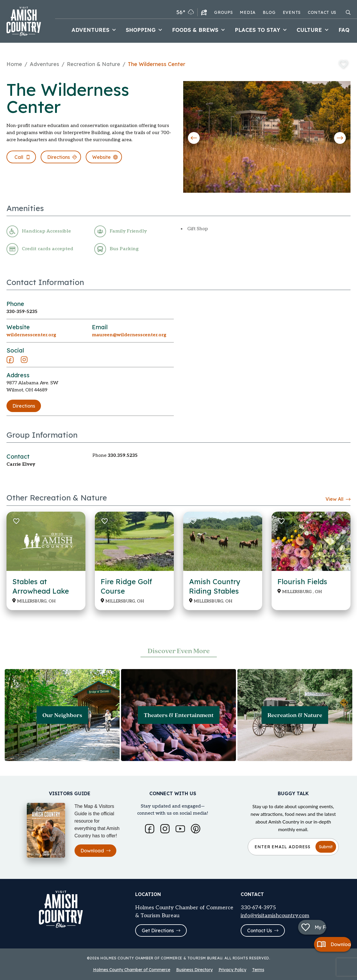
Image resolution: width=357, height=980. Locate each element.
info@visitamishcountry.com (275, 915)
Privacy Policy (232, 970)
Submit (326, 846)
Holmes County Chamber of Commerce (132, 970)
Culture (313, 30)
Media (248, 12)
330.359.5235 (123, 456)
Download (95, 850)
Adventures (95, 30)
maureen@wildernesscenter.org (129, 335)
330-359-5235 (22, 312)
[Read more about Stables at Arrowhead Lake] (46, 561)
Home (14, 64)
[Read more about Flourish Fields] (311, 561)
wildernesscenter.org (31, 335)
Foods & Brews (199, 30)
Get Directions (161, 930)
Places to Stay (262, 30)
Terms (258, 970)
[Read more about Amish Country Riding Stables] (223, 561)
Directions (24, 406)
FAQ (344, 30)
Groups (223, 12)
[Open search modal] (348, 12)
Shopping (145, 30)
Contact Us (322, 12)
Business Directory (194, 970)
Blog (269, 12)
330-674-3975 (258, 907)
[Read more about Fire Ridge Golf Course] (134, 561)
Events (292, 12)
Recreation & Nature (94, 64)
